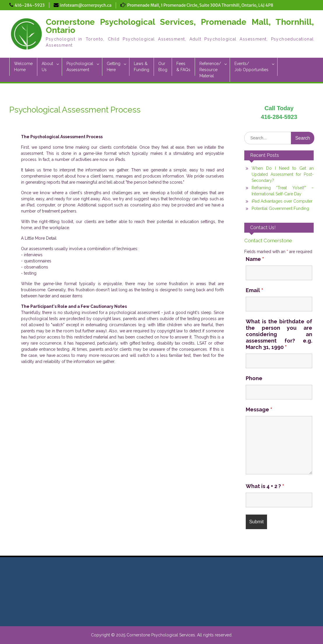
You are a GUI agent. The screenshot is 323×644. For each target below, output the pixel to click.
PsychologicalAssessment (80, 67)
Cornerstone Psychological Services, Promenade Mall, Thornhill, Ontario (180, 26)
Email (254, 290)
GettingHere (114, 67)
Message (259, 409)
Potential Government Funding (280, 208)
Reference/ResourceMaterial (210, 70)
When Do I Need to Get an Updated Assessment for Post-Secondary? (283, 174)
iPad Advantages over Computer (282, 201)
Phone (254, 378)
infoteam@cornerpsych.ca (86, 5)
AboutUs (47, 67)
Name (255, 259)
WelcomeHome (23, 67)
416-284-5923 (30, 5)
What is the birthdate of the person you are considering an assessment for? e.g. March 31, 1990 (279, 334)
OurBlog (163, 67)
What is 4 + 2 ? (265, 486)
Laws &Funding (142, 67)
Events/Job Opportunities (251, 67)
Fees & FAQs (183, 67)
